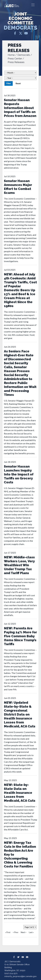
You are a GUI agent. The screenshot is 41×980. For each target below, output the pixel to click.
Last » (31, 932)
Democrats (24, 55)
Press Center (15, 59)
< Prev (16, 932)
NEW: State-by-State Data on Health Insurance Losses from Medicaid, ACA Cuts (20, 793)
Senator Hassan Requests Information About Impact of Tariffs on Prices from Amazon (20, 108)
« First (8, 932)
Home (11, 55)
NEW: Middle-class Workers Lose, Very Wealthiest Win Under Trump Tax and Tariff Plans (19, 565)
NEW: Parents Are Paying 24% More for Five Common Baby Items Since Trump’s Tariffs (20, 636)
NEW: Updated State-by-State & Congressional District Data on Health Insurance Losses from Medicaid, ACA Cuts (20, 714)
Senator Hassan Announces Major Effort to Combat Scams (18, 187)
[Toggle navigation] (33, 5)
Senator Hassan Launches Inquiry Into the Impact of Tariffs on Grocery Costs (19, 474)
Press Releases (16, 62)
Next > (24, 932)
